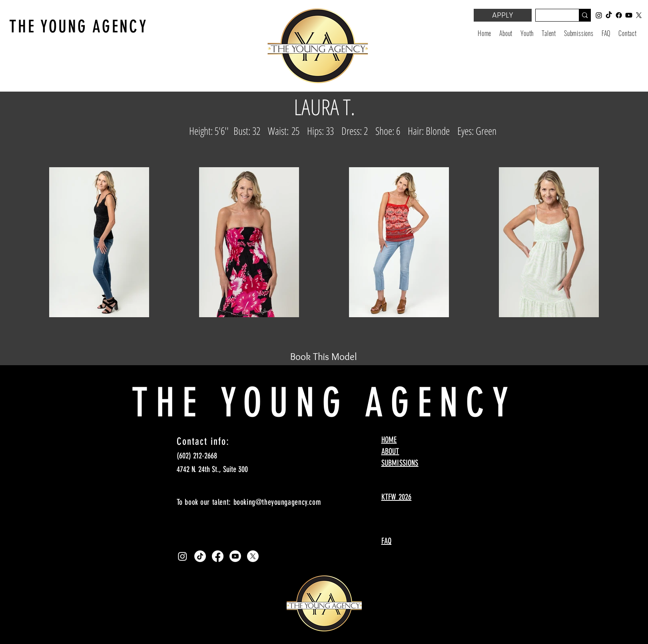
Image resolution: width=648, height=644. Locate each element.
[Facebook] (218, 556)
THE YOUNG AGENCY (79, 27)
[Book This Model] (324, 356)
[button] (527, 33)
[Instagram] (182, 556)
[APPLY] (503, 15)
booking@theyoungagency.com (277, 502)
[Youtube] (235, 556)
